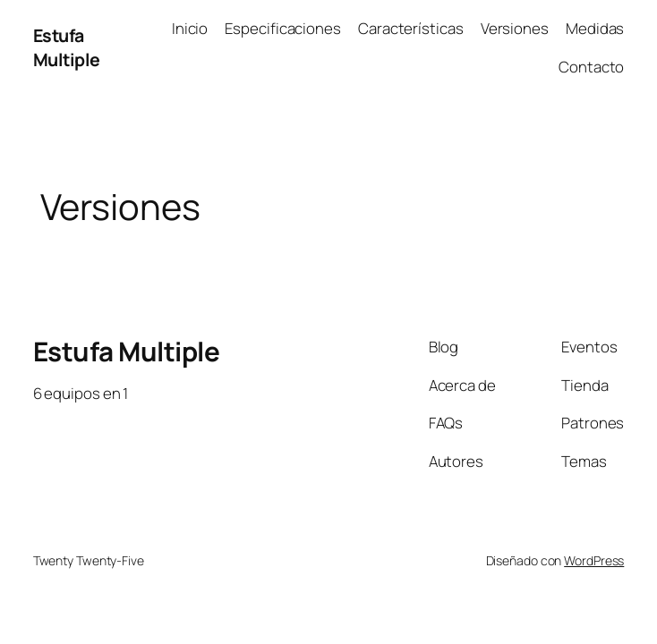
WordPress (594, 560)
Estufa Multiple (67, 47)
